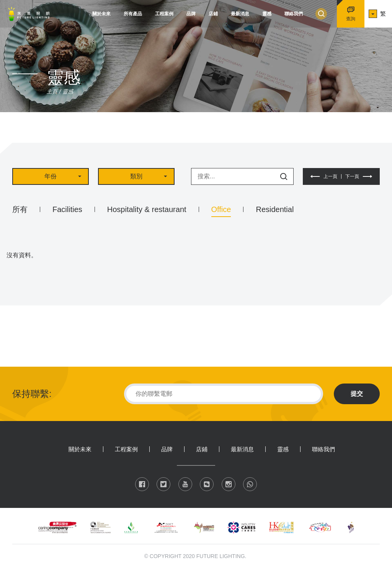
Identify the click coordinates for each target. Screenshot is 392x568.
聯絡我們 (294, 14)
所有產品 (133, 14)
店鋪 (213, 14)
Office (221, 209)
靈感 (267, 14)
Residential (275, 209)
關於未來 (101, 14)
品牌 (191, 14)
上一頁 (330, 176)
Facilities (67, 209)
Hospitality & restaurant (147, 209)
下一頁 (352, 176)
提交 (357, 394)
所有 (20, 209)
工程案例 (164, 14)
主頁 (52, 91)
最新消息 (240, 14)
